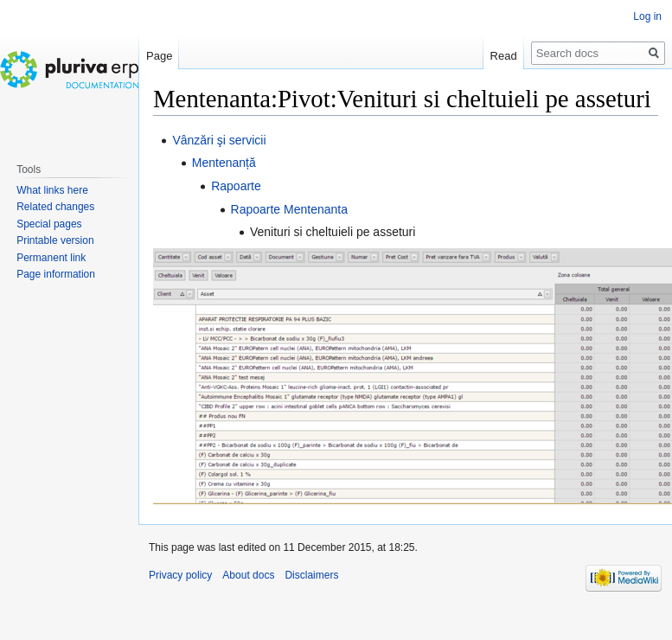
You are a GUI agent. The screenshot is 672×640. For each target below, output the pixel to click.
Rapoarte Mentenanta (289, 209)
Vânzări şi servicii (219, 140)
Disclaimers (311, 575)
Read (504, 56)
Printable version (55, 240)
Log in (647, 16)
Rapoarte (236, 186)
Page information (56, 274)
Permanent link (51, 258)
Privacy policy (180, 575)
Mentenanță (224, 163)
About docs (248, 575)
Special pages (49, 224)
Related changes (55, 207)
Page (159, 56)
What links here (52, 190)
